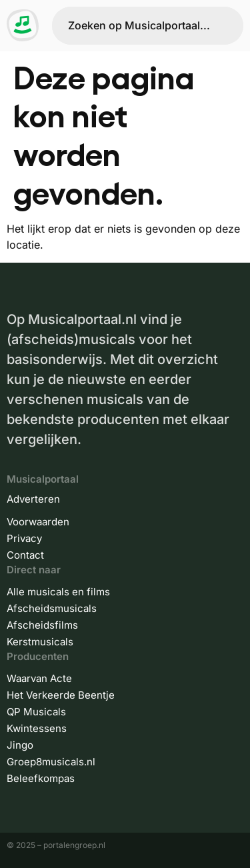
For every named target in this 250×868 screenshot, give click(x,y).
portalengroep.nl (74, 845)
